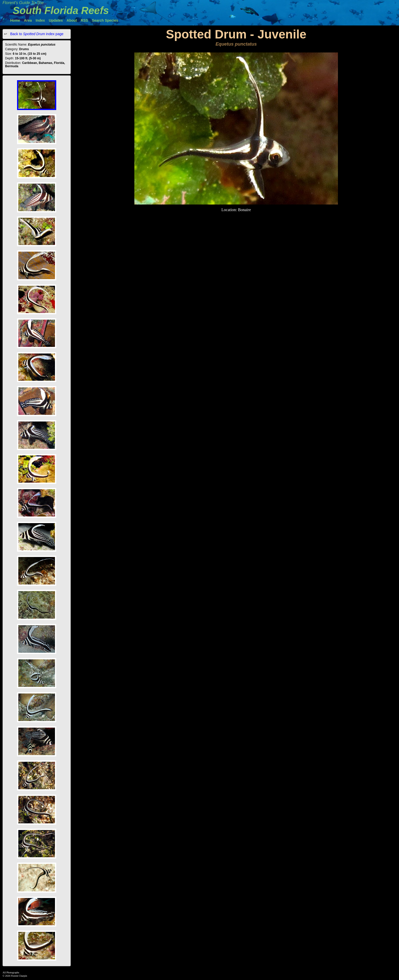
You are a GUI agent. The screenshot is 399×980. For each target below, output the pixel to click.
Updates (56, 20)
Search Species (105, 20)
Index (40, 20)
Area (28, 20)
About (72, 20)
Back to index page (36, 34)
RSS (84, 20)
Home (15, 20)
